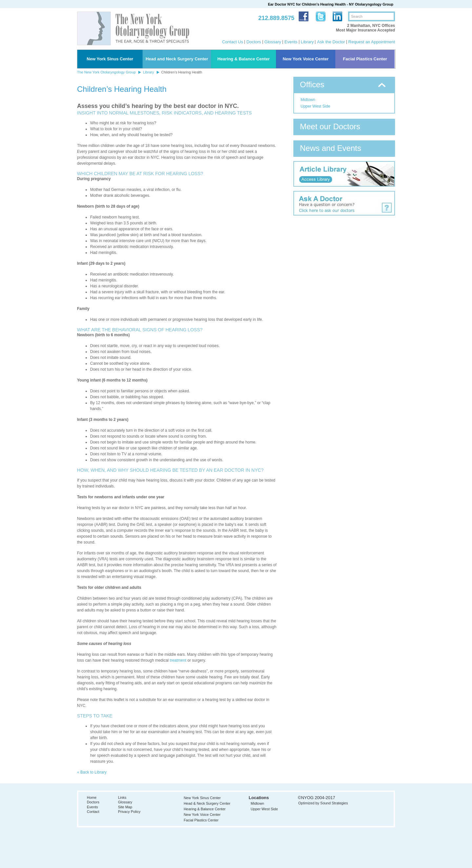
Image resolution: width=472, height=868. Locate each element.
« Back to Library (92, 772)
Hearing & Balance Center (244, 59)
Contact (93, 812)
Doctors (254, 42)
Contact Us (232, 42)
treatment (178, 660)
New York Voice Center (305, 59)
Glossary (273, 42)
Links (122, 797)
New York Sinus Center (110, 59)
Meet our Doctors (330, 126)
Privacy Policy (129, 812)
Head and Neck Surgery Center (177, 59)
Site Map (125, 807)
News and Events (331, 148)
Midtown (308, 100)
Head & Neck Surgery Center (207, 803)
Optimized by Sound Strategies (323, 803)
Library (307, 42)
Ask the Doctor (331, 42)
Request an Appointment (372, 42)
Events (291, 42)
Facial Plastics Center (365, 59)
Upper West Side (315, 106)
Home (92, 797)
